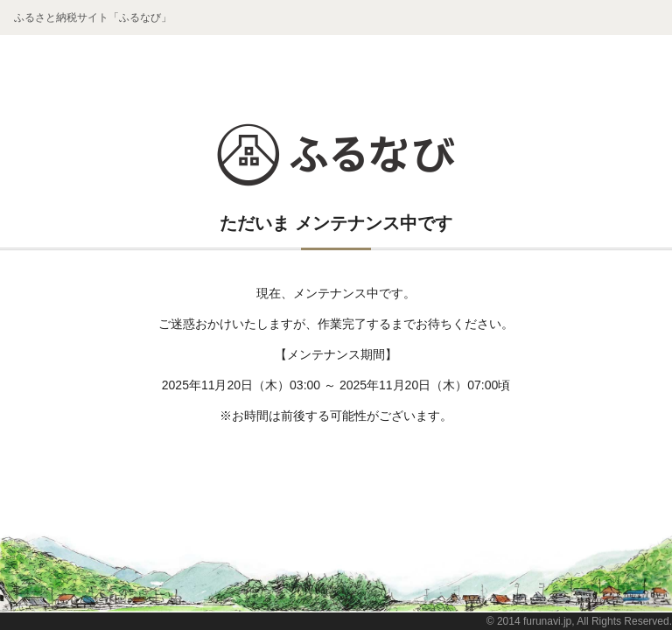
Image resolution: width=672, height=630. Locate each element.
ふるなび (336, 155)
